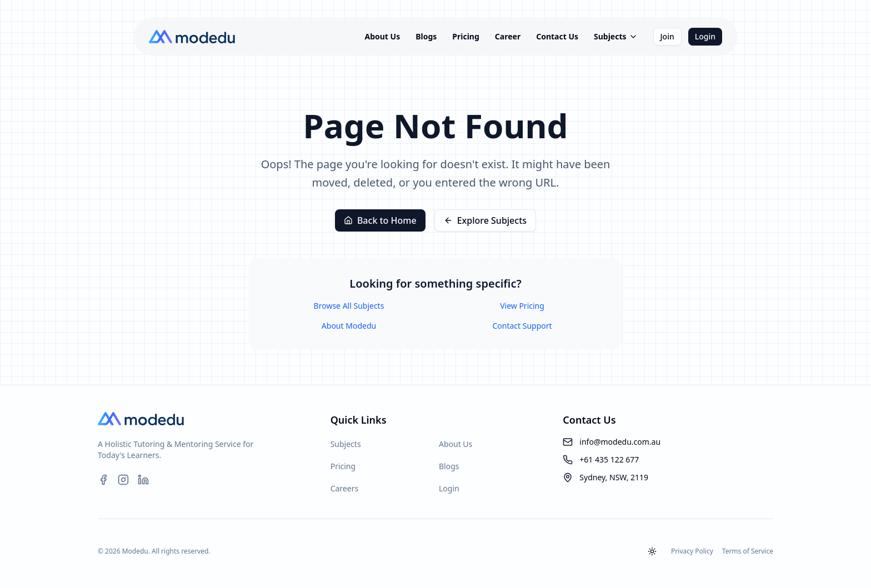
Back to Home (380, 220)
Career (508, 36)
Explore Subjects (485, 220)
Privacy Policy (692, 551)
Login (705, 36)
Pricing (466, 36)
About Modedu (349, 326)
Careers (344, 488)
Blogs (426, 36)
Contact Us (557, 36)
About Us (382, 36)
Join (667, 36)
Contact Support (522, 326)
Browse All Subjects (349, 306)
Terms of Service (748, 551)
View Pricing (522, 306)
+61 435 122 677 (609, 459)
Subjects (616, 36)
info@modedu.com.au (620, 442)
